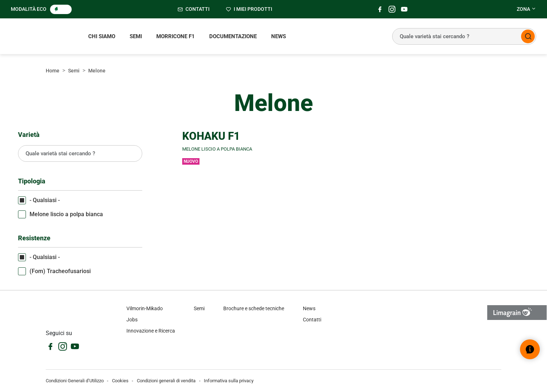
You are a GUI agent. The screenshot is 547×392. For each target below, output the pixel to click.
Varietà (29, 135)
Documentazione (233, 36)
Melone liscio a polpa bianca (66, 214)
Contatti (312, 320)
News (279, 36)
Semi (136, 36)
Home (53, 71)
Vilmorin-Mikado (145, 308)
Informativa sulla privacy (229, 381)
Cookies (120, 381)
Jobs (132, 320)
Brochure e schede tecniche (254, 308)
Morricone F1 (176, 36)
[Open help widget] (530, 349)
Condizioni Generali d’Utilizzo (75, 381)
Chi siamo (102, 36)
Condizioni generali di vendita (166, 381)
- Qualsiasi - (45, 200)
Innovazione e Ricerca (151, 331)
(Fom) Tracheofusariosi (60, 271)
